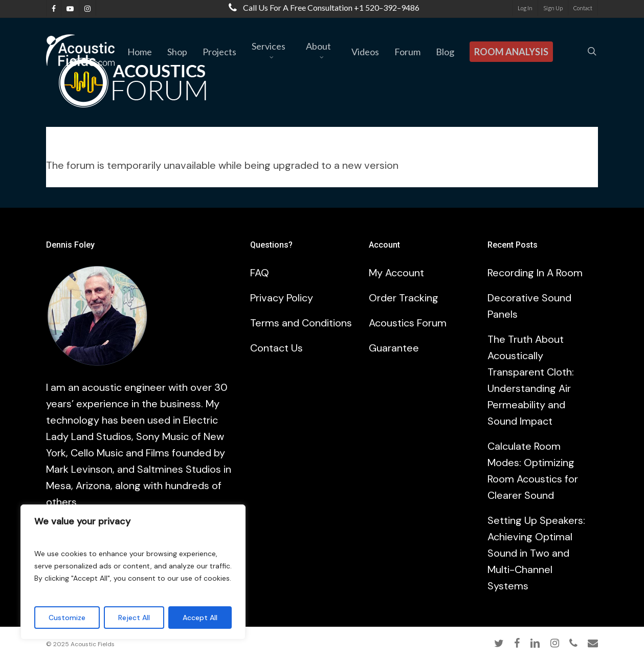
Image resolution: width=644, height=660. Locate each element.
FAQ (260, 273)
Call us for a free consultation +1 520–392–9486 (322, 7)
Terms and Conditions (301, 323)
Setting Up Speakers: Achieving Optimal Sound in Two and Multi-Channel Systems (536, 553)
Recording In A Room (535, 273)
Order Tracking (404, 298)
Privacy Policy (282, 298)
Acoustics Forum (408, 323)
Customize (67, 618)
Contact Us (276, 348)
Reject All (134, 618)
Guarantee (394, 348)
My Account (396, 273)
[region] (133, 572)
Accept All (200, 618)
